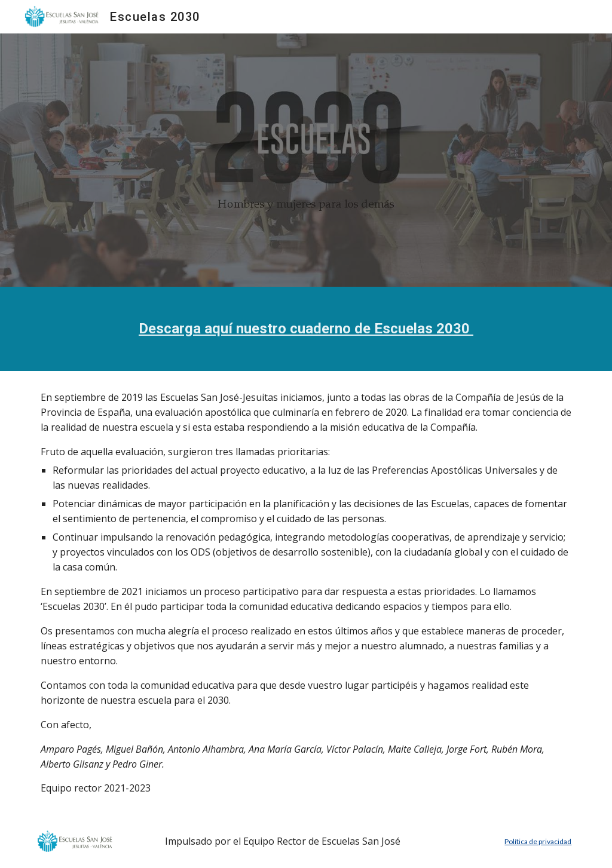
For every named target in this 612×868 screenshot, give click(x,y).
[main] (306, 329)
